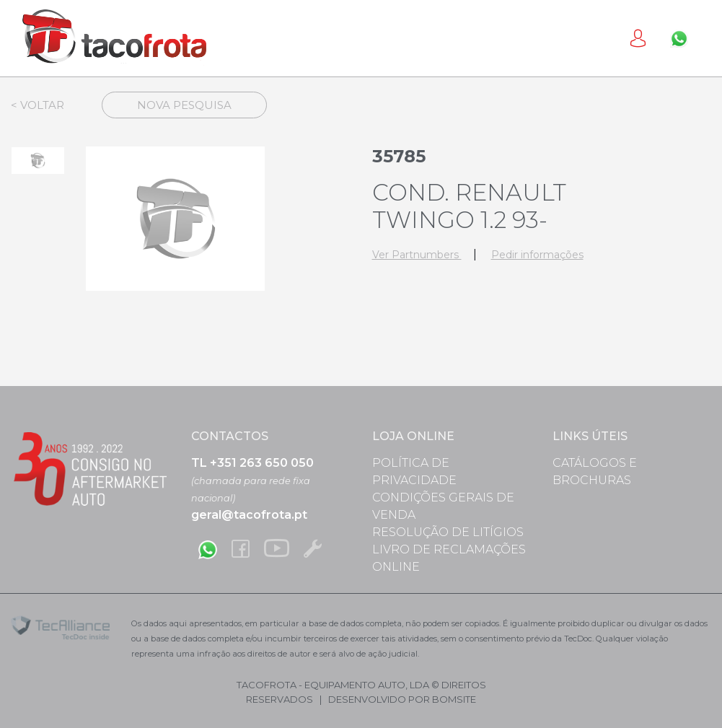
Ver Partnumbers (417, 255)
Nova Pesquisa (184, 105)
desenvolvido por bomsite (402, 699)
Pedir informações (537, 255)
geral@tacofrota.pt (249, 515)
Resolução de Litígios (448, 532)
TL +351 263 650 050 (252, 463)
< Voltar (38, 105)
